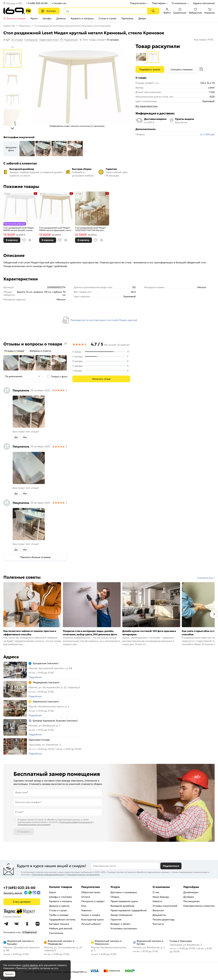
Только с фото (59, 377)
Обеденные (25, 26)
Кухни (34, 18)
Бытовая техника (59, 924)
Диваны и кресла (59, 906)
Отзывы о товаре (14, 351)
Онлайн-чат (60, 3)
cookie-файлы (30, 965)
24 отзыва (17, 40)
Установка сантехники (124, 928)
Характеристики (49, 40)
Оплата (86, 897)
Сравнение (180, 11)
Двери (142, 18)
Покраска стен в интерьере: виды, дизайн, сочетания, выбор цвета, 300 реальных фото (90, 633)
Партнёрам (159, 3)
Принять (9, 974)
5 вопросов (31, 40)
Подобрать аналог (150, 69)
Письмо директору (163, 919)
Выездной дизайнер (122, 906)
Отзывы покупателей (165, 906)
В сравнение (30, 240)
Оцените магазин (12, 916)
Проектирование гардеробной (129, 910)
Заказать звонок (13, 893)
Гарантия (116, 919)
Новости (157, 901)
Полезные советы (22, 577)
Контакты (158, 924)
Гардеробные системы (62, 919)
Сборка (115, 897)
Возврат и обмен (120, 924)
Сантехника (56, 933)
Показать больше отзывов (35, 557)
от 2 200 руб (207, 134)
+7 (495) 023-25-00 (37, 3)
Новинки (86, 910)
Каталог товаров (61, 887)
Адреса (11, 657)
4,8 (80, 194)
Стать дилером (22, 902)
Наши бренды (161, 897)
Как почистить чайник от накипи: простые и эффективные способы (30, 633)
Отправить (24, 832)
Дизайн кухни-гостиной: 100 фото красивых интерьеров (149, 633)
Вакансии (158, 910)
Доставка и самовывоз (124, 892)
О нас (156, 892)
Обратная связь (91, 892)
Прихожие (127, 18)
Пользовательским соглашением (34, 824)
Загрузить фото (11, 149)
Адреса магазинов (204, 3)
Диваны (61, 18)
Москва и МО (14, 3)
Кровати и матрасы (82, 18)
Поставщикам (191, 901)
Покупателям (138, 3)
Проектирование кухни (124, 901)
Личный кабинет (91, 924)
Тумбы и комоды (59, 915)
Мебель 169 (9, 26)
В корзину (12, 240)
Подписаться (171, 866)
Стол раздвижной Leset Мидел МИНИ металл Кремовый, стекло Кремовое (56, 229)
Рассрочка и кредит (93, 901)
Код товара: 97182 (204, 40)
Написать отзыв (101, 379)
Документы (159, 915)
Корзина (210, 11)
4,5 (8, 194)
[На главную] (17, 11)
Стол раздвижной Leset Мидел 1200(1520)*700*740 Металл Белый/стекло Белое (90, 229)
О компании (179, 3)
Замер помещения (121, 915)
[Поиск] (153, 11)
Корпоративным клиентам (199, 906)
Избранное (195, 11)
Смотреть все (205, 578)
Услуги (115, 887)
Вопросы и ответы (40, 351)
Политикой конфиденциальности (76, 822)
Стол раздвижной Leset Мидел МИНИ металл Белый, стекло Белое (19, 229)
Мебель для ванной (61, 928)
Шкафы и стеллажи (61, 897)
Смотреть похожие (182, 69)
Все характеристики (147, 106)
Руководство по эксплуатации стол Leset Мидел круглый (104, 320)
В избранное (24, 240)
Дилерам (189, 897)
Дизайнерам (191, 892)
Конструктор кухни (93, 919)
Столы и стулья (107, 18)
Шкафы (47, 18)
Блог (84, 906)
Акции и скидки (16, 18)
